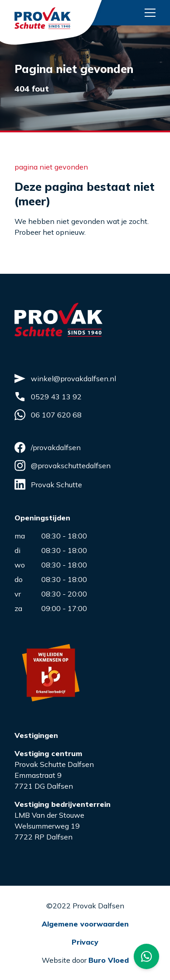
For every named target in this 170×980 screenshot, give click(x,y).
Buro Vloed (109, 960)
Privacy (85, 942)
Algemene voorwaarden (85, 924)
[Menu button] (150, 13)
